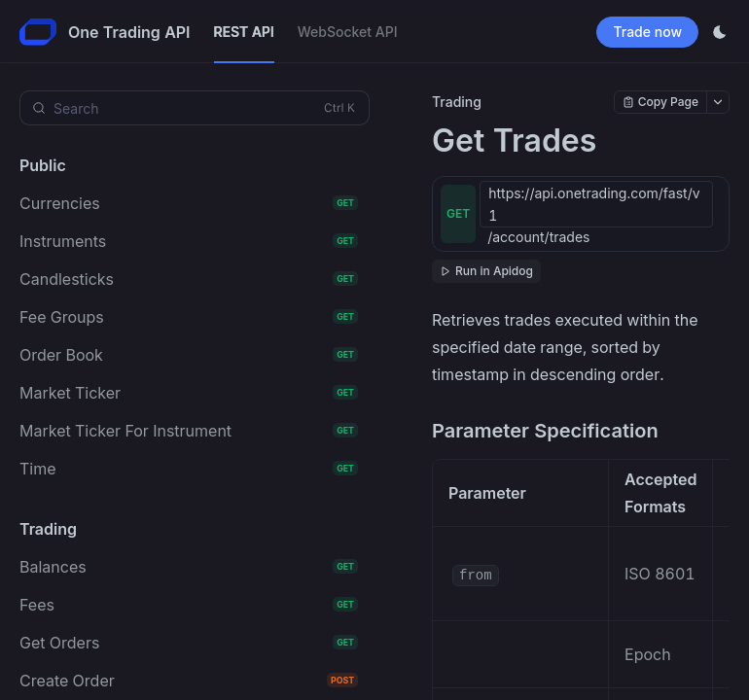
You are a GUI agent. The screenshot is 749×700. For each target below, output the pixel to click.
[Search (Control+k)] (195, 108)
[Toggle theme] (720, 32)
